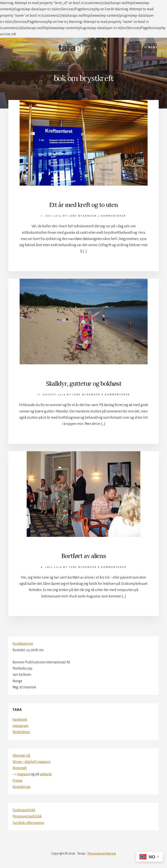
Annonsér (20, 768)
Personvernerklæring (102, 853)
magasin (24, 774)
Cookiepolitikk (24, 810)
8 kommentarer (116, 395)
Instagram (20, 726)
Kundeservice (23, 644)
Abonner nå (21, 756)
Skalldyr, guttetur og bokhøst (84, 384)
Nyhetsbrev (21, 732)
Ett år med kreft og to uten (83, 205)
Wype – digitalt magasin (31, 762)
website (46, 774)
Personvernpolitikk (27, 816)
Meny (153, 48)
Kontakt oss (22, 787)
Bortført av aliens (84, 556)
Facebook (20, 720)
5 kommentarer (112, 216)
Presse (17, 781)
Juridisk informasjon (28, 823)
